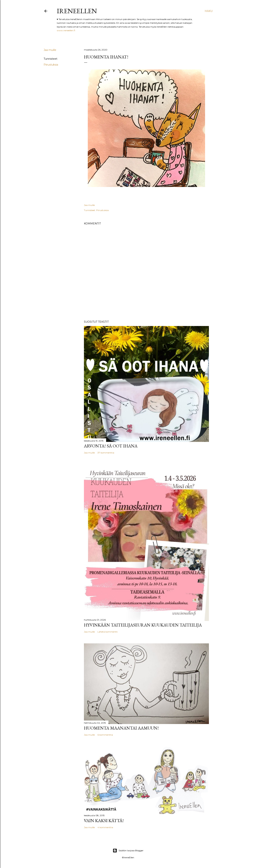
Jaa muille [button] (50, 50)
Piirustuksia (51, 65)
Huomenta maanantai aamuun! (121, 728)
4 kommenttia (105, 827)
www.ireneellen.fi (66, 30)
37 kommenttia (106, 453)
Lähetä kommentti (108, 632)
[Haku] (209, 11)
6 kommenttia (105, 735)
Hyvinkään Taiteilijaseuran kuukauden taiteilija (143, 625)
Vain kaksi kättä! (104, 821)
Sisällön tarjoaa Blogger (128, 851)
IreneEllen (77, 11)
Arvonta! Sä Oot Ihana (111, 446)
